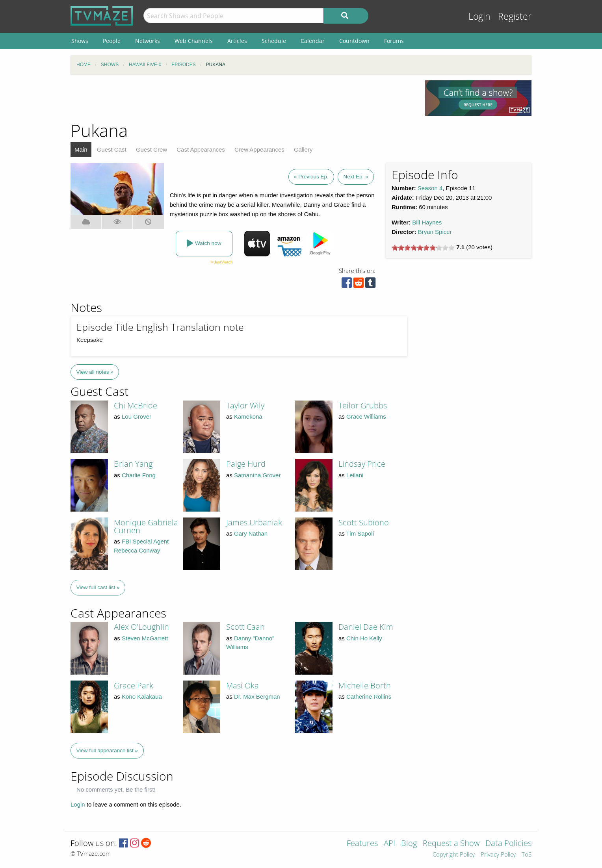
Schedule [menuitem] (274, 41)
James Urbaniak (254, 522)
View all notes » (95, 372)
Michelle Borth (365, 685)
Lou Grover (137, 416)
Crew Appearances (259, 149)
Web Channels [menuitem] (194, 41)
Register (515, 16)
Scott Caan (245, 627)
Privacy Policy (498, 855)
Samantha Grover (257, 475)
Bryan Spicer (435, 232)
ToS (527, 855)
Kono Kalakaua (142, 696)
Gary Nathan (251, 533)
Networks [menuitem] (148, 41)
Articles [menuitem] (237, 41)
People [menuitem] (112, 41)
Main (81, 149)
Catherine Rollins (369, 696)
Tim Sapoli (360, 533)
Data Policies (508, 844)
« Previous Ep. (311, 177)
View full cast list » (98, 587)
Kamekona (248, 416)
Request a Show (451, 844)
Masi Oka (242, 685)
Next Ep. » (356, 177)
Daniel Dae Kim (366, 627)
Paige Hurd (246, 464)
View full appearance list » (107, 750)
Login (479, 16)
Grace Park (134, 685)
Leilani (355, 475)
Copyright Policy (454, 855)
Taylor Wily (245, 405)
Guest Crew (151, 149)
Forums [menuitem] (394, 41)
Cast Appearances (201, 149)
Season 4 (430, 188)
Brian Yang (133, 464)
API (389, 844)
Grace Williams (366, 416)
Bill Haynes (427, 222)
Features (362, 844)
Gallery (303, 149)
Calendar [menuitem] (313, 41)
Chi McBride (136, 405)
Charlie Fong (139, 475)
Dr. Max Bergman (257, 696)
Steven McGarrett (145, 638)
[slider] (423, 248)
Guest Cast (112, 149)
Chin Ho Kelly (364, 638)
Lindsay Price (362, 464)
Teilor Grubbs (363, 405)
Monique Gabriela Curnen (146, 526)
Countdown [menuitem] (354, 41)
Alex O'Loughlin (141, 627)
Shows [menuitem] (80, 41)
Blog (409, 844)
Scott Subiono (364, 522)
